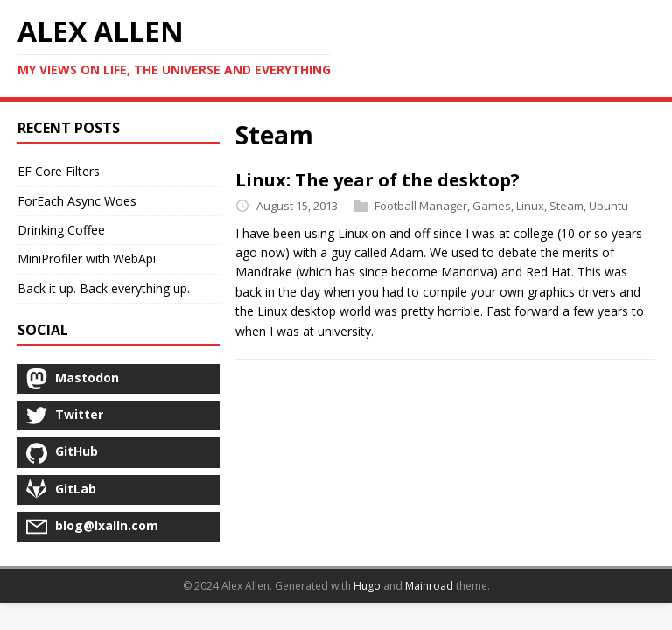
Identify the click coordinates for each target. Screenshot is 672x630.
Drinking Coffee (61, 230)
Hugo (367, 586)
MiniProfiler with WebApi (87, 259)
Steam (567, 206)
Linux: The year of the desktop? (378, 180)
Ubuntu (609, 206)
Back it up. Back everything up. (104, 288)
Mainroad (429, 586)
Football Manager (421, 206)
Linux (530, 206)
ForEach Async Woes (77, 201)
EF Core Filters (59, 171)
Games (492, 206)
